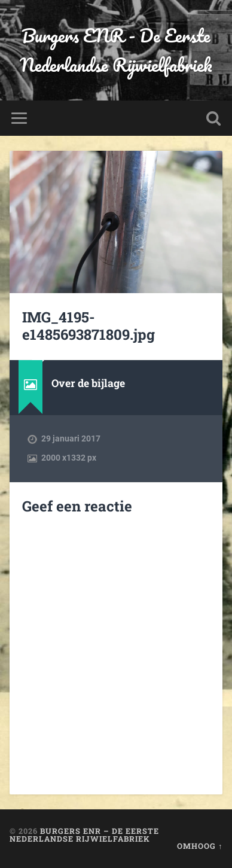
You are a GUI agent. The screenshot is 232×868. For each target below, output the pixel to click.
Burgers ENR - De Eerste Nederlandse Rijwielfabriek (116, 50)
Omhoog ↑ (200, 846)
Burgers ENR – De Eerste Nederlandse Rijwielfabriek (84, 835)
